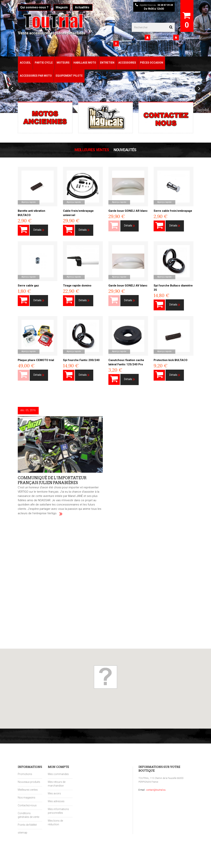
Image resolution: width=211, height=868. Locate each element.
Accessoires (127, 63)
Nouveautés (125, 150)
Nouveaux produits (29, 782)
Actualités (83, 7)
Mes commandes (58, 774)
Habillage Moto (85, 63)
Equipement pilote (69, 76)
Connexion (187, 37)
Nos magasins (27, 798)
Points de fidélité (27, 825)
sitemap (23, 833)
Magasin (62, 7)
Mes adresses (56, 801)
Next (199, 89)
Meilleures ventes (28, 790)
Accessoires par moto (36, 76)
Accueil (25, 63)
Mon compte (58, 767)
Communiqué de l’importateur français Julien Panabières (53, 479)
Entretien (107, 63)
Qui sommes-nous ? (34, 7)
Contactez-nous (130, 44)
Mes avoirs (54, 793)
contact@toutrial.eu (156, 790)
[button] (105, 677)
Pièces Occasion (152, 63)
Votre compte (160, 37)
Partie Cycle (44, 63)
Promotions (25, 774)
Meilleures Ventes (92, 150)
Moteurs (63, 63)
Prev (12, 89)
